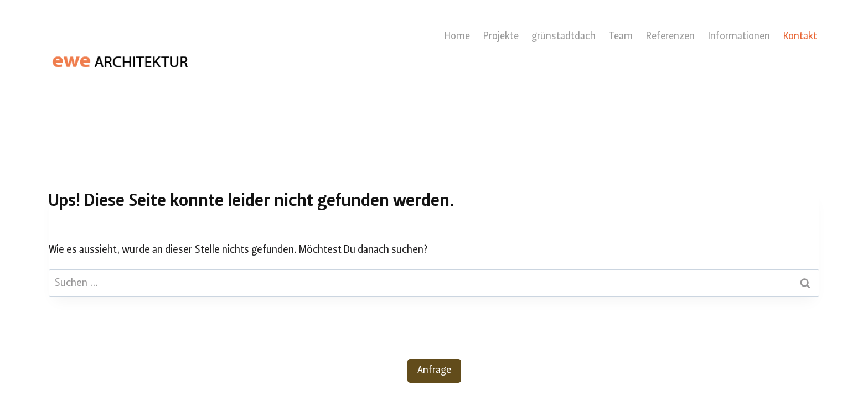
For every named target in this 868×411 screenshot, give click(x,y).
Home (457, 37)
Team (621, 37)
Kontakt (800, 37)
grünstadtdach (564, 37)
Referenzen (670, 37)
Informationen (739, 37)
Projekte (501, 37)
